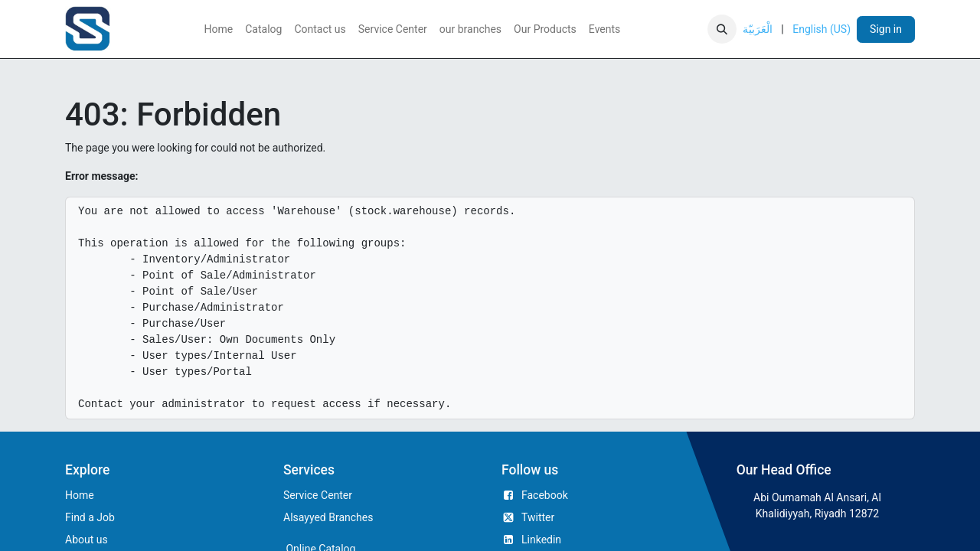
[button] (722, 29)
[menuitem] (219, 29)
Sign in (886, 29)
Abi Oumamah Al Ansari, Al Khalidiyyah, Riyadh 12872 (817, 505)
